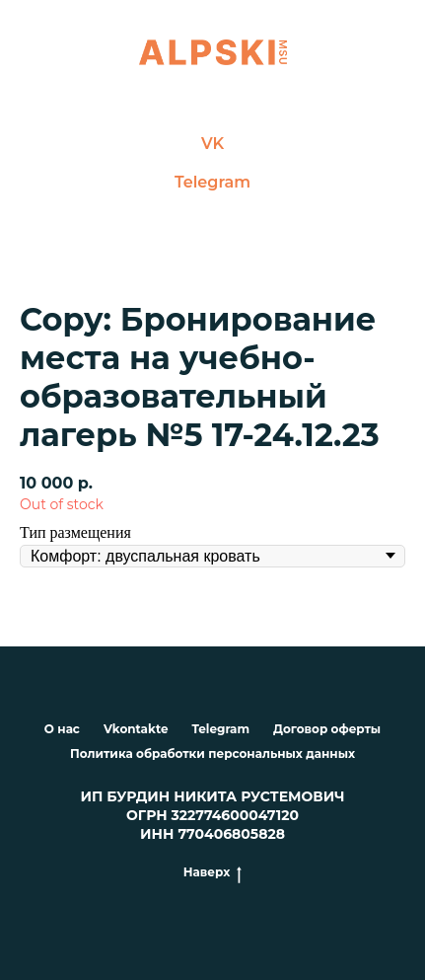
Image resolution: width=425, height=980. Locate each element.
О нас (62, 729)
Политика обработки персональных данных (212, 754)
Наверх (212, 872)
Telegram (212, 182)
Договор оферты (327, 729)
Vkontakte (136, 729)
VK (212, 144)
